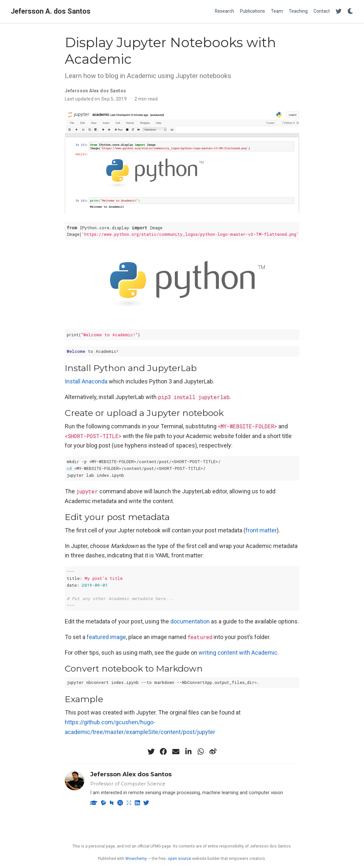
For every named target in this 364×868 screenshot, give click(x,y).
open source (179, 859)
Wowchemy (136, 859)
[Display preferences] (350, 12)
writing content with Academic (238, 653)
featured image (106, 637)
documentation (190, 621)
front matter (261, 530)
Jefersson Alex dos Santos (131, 774)
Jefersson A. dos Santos (51, 11)
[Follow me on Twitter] (339, 12)
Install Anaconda (86, 381)
